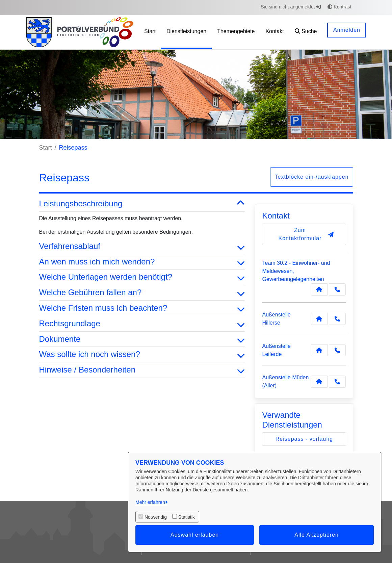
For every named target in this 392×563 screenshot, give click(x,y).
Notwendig (156, 517)
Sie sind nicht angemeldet (291, 7)
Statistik (187, 517)
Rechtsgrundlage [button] (142, 324)
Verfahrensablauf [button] (142, 246)
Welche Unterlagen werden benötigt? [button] (142, 277)
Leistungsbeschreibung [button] (142, 204)
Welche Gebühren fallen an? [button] (142, 293)
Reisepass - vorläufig (304, 439)
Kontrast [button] (339, 7)
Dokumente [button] (142, 339)
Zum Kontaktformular (306, 234)
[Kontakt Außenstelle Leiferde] (319, 350)
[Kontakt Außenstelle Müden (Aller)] (319, 382)
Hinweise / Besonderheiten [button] (142, 370)
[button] (306, 32)
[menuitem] (150, 32)
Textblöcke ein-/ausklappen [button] (311, 177)
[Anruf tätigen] (337, 289)
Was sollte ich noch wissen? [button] (142, 354)
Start (46, 148)
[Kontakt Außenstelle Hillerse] (319, 319)
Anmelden (347, 30)
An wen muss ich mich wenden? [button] (142, 262)
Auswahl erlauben (195, 535)
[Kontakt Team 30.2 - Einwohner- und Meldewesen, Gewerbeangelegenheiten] (319, 289)
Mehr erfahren (150, 502)
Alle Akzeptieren (317, 535)
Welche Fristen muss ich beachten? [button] (142, 308)
